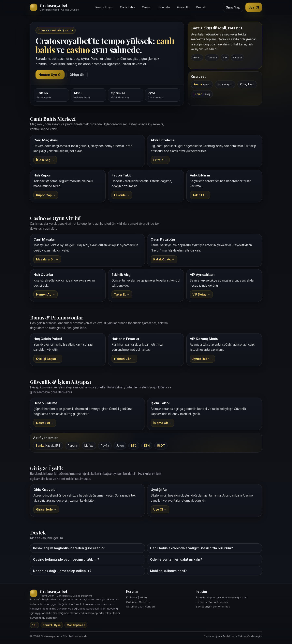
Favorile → (122, 195)
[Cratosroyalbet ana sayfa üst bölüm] (54, 7)
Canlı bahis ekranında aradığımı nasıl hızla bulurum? (191, 548)
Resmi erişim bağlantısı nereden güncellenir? (69, 548)
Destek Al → (45, 423)
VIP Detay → (201, 294)
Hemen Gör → (124, 359)
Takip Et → (200, 195)
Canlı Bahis (128, 7)
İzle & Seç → (45, 160)
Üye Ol (254, 7)
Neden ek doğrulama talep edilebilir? (62, 571)
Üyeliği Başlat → (48, 359)
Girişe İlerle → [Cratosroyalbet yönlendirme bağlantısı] (46, 509)
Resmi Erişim (104, 7)
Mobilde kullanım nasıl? (168, 571)
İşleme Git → (162, 423)
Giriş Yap (233, 7)
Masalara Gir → (47, 259)
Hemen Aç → (46, 294)
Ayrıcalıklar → (202, 359)
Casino (147, 7)
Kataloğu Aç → (164, 259)
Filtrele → (160, 160)
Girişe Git (77, 75)
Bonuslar (164, 7)
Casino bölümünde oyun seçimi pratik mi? (66, 559)
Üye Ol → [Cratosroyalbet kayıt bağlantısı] (160, 509)
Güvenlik (183, 7)
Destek (201, 7)
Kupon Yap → (46, 195)
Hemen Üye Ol (50, 75)
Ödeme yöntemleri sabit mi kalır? (176, 559)
